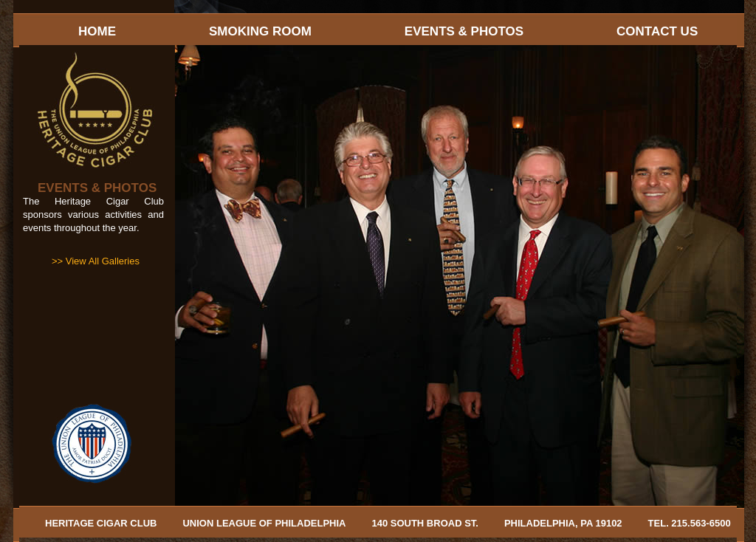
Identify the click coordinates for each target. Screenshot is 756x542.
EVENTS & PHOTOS (464, 31)
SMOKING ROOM (260, 31)
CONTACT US (657, 31)
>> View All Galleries (96, 261)
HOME (97, 31)
